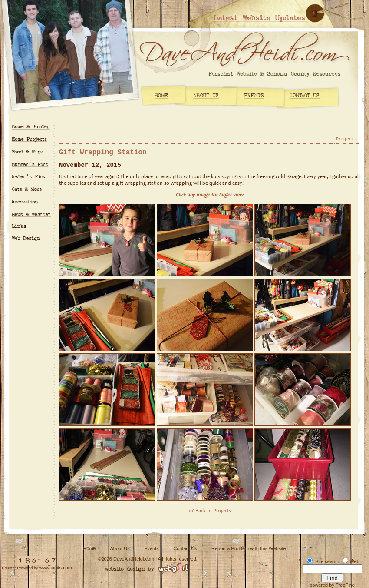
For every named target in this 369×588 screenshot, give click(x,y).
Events (152, 548)
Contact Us (185, 548)
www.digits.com (56, 568)
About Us (120, 548)
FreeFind (345, 585)
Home (89, 548)
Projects (346, 139)
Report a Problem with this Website (249, 548)
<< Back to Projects (210, 511)
